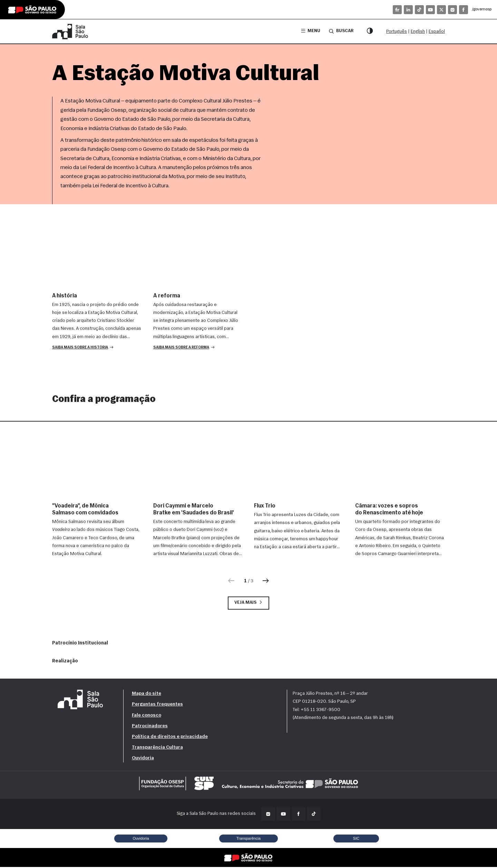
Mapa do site (147, 695)
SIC (356, 839)
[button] (84, 348)
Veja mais (248, 604)
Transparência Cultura (157, 748)
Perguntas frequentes (157, 706)
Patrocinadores (150, 727)
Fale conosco (147, 716)
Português (397, 32)
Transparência (248, 839)
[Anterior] (231, 582)
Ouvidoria (143, 759)
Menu (310, 31)
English (418, 32)
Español (437, 32)
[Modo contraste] (370, 31)
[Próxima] (266, 582)
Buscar (341, 31)
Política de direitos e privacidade (170, 738)
